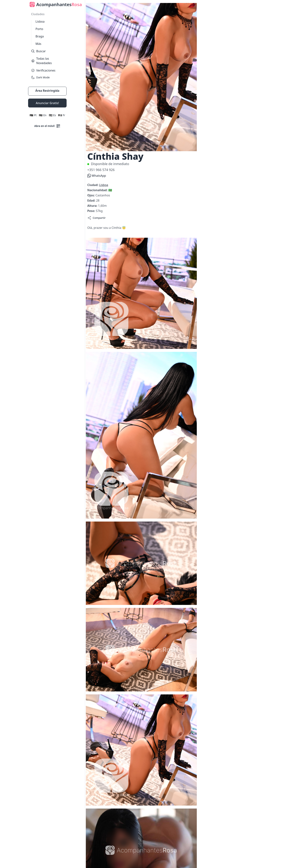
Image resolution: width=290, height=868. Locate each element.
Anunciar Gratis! (47, 103)
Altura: (93, 206)
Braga (40, 36)
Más (38, 44)
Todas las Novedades (41, 61)
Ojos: (91, 195)
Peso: (92, 211)
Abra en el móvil (47, 126)
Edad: (92, 200)
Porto (39, 29)
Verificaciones (43, 70)
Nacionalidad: (98, 190)
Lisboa (40, 21)
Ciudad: (93, 185)
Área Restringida (47, 91)
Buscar (38, 51)
